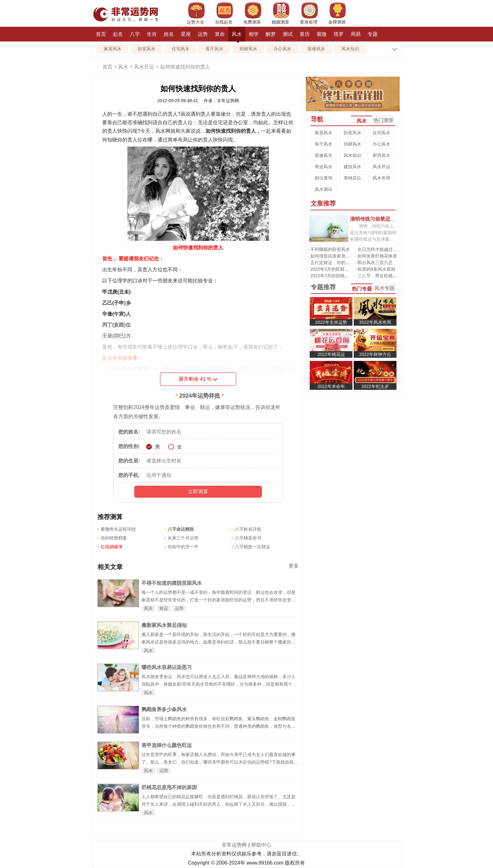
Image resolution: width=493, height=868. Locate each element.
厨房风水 (381, 155)
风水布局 (381, 178)
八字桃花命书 (246, 538)
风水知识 (350, 49)
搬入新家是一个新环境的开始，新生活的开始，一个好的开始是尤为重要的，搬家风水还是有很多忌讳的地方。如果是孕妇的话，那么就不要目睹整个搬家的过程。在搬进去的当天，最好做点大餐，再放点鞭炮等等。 (219, 642)
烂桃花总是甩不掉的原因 (169, 787)
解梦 (271, 34)
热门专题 (362, 289)
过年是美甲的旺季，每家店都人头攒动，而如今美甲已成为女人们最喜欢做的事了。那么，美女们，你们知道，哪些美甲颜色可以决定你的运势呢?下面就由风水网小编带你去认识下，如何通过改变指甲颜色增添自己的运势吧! (220, 762)
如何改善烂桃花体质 (377, 256)
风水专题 (385, 288)
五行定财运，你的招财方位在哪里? (345, 263)
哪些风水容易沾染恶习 (167, 667)
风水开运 (144, 67)
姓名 (169, 34)
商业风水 (324, 167)
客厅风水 (214, 49)
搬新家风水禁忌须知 (164, 625)
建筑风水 (352, 167)
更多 (294, 566)
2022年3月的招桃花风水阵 (336, 276)
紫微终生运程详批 (117, 529)
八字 (135, 34)
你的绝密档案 (112, 538)
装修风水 (316, 49)
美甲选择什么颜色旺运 (167, 745)
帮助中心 (261, 845)
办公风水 (282, 49)
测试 (288, 34)
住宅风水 (180, 49)
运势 (203, 34)
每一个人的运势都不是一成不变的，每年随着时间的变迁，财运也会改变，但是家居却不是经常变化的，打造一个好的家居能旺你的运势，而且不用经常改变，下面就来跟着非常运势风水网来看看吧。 (219, 600)
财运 (164, 608)
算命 (220, 34)
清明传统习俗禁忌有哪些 (378, 219)
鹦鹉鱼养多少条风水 (164, 709)
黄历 (305, 34)
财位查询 (324, 178)
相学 (254, 34)
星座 (186, 34)
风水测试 (324, 189)
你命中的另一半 (181, 547)
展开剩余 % (198, 379)
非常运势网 (234, 845)
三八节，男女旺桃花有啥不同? (387, 276)
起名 (118, 34)
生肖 (152, 34)
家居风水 (113, 49)
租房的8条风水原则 (376, 269)
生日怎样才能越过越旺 (379, 249)
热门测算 (384, 120)
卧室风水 (147, 49)
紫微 (322, 34)
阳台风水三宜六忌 (375, 263)
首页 (101, 34)
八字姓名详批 (246, 529)
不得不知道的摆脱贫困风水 (172, 583)
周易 (356, 34)
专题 (373, 34)
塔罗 (339, 34)
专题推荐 (323, 287)
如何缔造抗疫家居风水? (334, 256)
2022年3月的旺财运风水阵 (336, 269)
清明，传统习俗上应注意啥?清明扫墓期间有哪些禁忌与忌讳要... (373, 233)
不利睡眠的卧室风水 (330, 249)
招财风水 (248, 49)
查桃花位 (352, 178)
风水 (237, 36)
